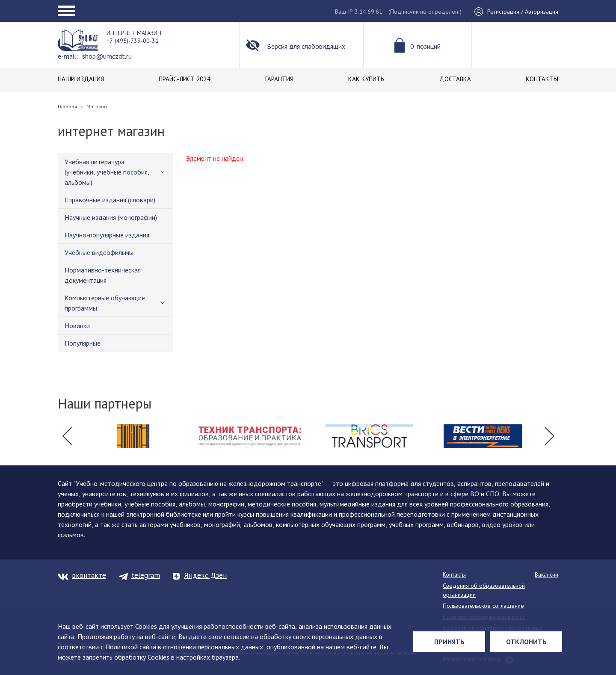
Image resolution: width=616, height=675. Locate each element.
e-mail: (68, 56)
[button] (67, 436)
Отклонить (526, 642)
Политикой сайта (131, 647)
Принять (449, 642)
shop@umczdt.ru (107, 56)
